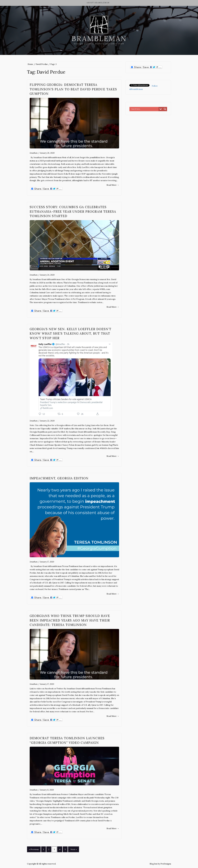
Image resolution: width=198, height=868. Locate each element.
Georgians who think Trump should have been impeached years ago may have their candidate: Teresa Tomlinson (70, 620)
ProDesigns (166, 864)
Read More (113, 185)
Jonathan (34, 153)
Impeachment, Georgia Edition (59, 478)
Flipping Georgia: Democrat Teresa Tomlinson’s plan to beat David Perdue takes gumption (73, 89)
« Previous (34, 849)
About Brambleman (98, 3)
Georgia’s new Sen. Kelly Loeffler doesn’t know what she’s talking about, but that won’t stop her (71, 334)
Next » (74, 849)
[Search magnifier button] (165, 109)
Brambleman (99, 38)
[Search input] (145, 109)
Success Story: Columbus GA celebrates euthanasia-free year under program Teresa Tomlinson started (73, 212)
